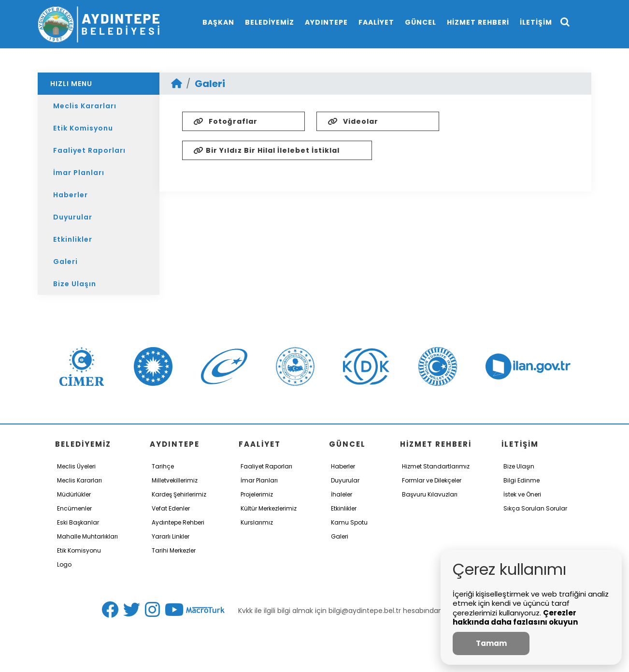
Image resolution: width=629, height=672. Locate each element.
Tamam (491, 643)
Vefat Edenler (171, 508)
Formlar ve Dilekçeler (432, 480)
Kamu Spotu (349, 522)
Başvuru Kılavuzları (430, 494)
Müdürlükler (74, 494)
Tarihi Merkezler (174, 550)
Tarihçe (163, 466)
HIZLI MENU (71, 84)
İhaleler (342, 494)
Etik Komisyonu (83, 128)
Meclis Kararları (85, 106)
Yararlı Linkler (171, 536)
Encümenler (74, 508)
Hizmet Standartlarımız (436, 466)
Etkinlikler (73, 239)
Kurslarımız (257, 522)
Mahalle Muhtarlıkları (87, 536)
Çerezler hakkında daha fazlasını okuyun (515, 618)
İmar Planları (79, 173)
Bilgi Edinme (522, 480)
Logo (64, 564)
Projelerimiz (257, 494)
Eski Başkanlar (78, 522)
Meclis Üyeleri (76, 466)
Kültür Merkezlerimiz (269, 508)
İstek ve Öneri (522, 494)
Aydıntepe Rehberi (178, 522)
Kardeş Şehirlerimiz (179, 494)
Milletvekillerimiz (175, 480)
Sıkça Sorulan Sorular (535, 508)
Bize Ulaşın (75, 284)
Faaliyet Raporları (89, 150)
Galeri (65, 262)
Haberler (71, 195)
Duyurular (73, 217)
